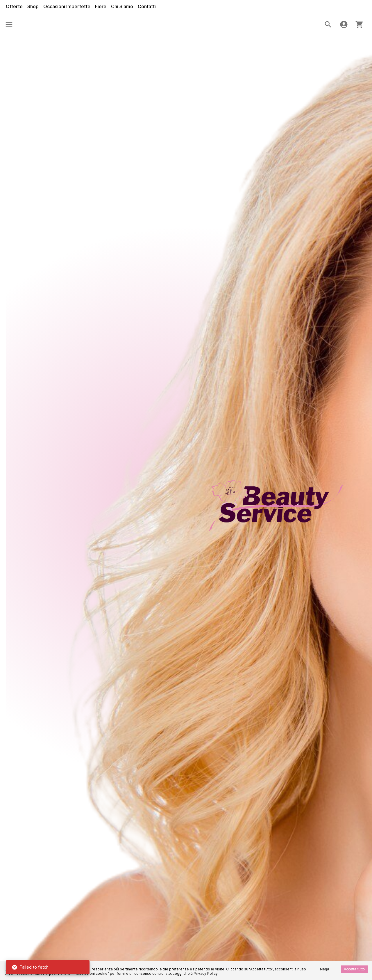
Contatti (147, 6)
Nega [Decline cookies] (325, 969)
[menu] (9, 24)
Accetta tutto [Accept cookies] (354, 969)
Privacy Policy (206, 973)
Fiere (101, 6)
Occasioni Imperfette (67, 6)
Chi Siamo (122, 6)
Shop (33, 6)
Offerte (14, 6)
